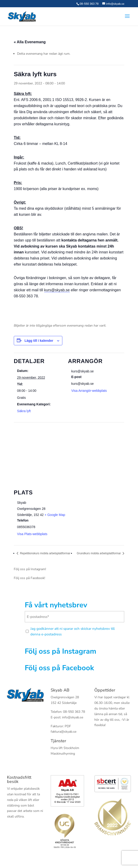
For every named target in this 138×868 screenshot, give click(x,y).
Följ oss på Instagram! (30, 569)
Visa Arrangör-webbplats (89, 391)
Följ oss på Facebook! (29, 578)
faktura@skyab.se (64, 732)
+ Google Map (55, 515)
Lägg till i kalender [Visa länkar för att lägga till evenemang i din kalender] (39, 341)
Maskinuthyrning (63, 754)
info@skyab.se (73, 717)
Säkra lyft (24, 411)
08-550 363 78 (89, 4)
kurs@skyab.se (57, 290)
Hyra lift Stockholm (65, 748)
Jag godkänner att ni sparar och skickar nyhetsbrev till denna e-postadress (73, 631)
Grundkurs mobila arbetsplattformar (99, 553)
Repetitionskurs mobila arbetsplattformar (45, 553)
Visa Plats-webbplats (32, 534)
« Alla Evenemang (30, 42)
